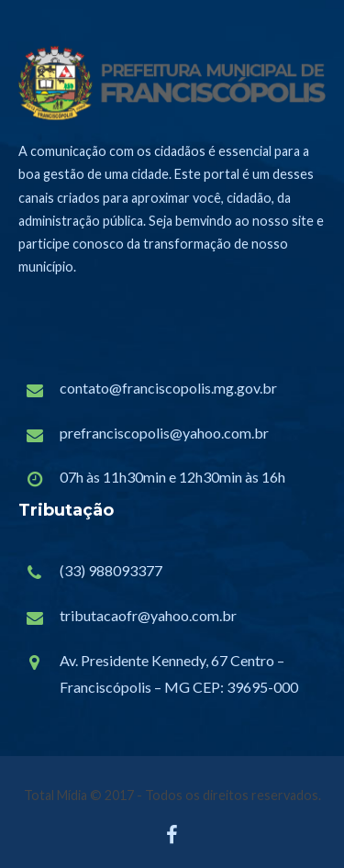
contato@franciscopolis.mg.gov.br (168, 388)
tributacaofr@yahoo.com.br (148, 615)
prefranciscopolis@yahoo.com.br (164, 433)
